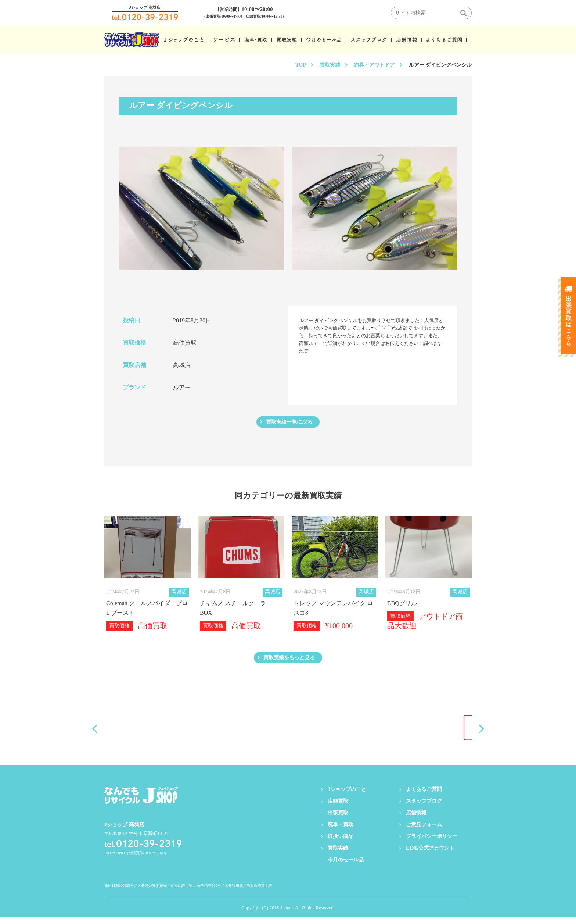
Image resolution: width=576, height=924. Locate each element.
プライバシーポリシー (432, 844)
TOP (301, 65)
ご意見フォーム (424, 832)
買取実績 (330, 65)
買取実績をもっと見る (289, 663)
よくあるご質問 (424, 797)
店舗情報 (416, 820)
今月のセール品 (346, 867)
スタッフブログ (424, 808)
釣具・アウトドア (374, 65)
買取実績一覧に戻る (289, 424)
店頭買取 (338, 808)
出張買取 (338, 820)
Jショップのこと (347, 797)
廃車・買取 (341, 832)
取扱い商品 (341, 844)
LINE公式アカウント (430, 855)
